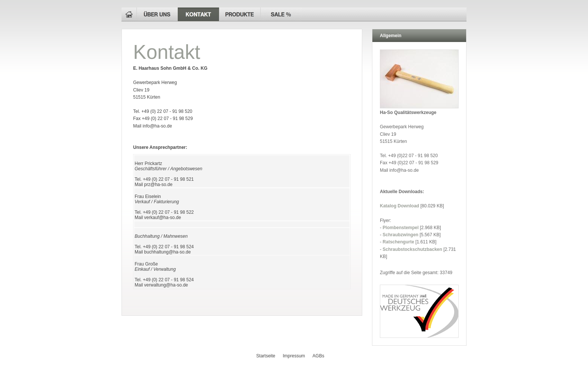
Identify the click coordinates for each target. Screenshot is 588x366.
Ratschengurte (398, 242)
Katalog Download (400, 206)
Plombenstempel (400, 228)
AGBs (318, 356)
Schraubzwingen (400, 235)
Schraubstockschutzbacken (412, 249)
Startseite (266, 356)
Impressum (294, 356)
